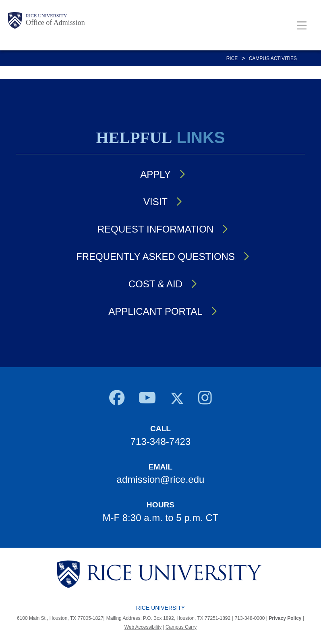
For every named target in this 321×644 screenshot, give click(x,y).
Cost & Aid (155, 284)
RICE (232, 58)
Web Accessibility (143, 627)
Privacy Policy (285, 618)
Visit (155, 202)
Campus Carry (181, 627)
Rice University (46, 16)
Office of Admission (55, 23)
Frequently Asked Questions (155, 257)
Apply (155, 174)
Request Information (155, 229)
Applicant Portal (155, 311)
